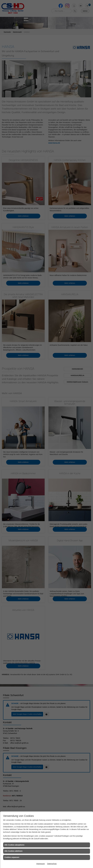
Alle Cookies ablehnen (13, 851)
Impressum (41, 864)
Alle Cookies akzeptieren (14, 845)
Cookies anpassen (12, 857)
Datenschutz (52, 864)
